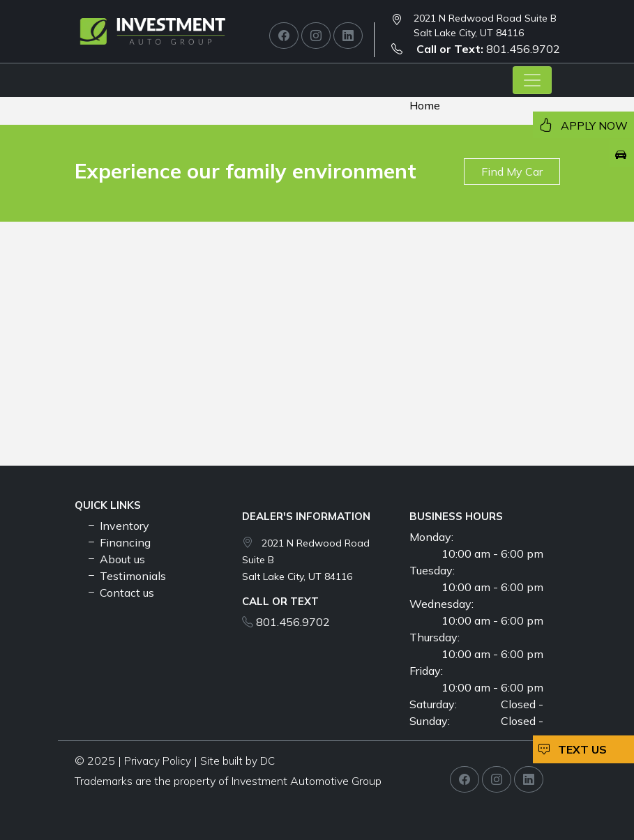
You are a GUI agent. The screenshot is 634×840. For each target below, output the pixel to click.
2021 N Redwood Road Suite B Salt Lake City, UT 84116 (485, 25)
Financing (118, 542)
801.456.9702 (476, 49)
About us (115, 559)
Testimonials (126, 576)
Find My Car (512, 171)
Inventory (118, 526)
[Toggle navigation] (532, 80)
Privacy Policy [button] (158, 761)
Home (425, 105)
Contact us (120, 593)
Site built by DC (237, 761)
